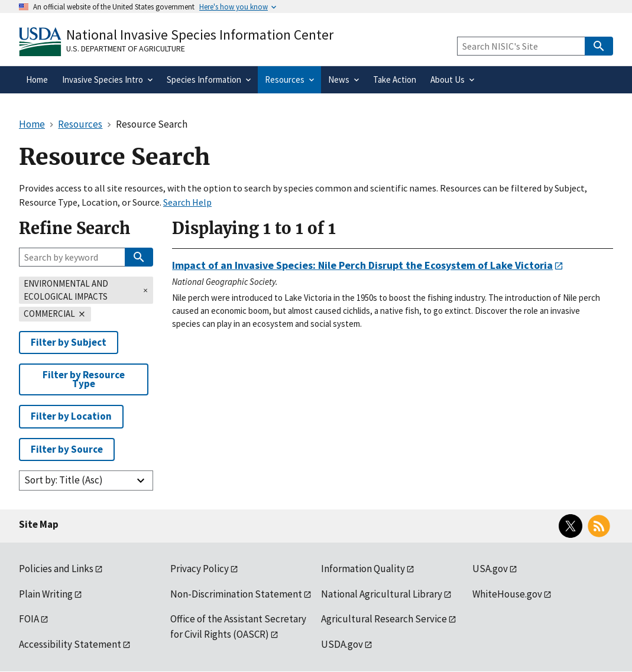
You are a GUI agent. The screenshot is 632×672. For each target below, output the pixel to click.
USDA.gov (342, 644)
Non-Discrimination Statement (236, 594)
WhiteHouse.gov (507, 594)
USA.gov (490, 569)
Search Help (187, 202)
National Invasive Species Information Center (200, 35)
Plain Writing (46, 594)
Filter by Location (71, 416)
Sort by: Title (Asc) (64, 480)
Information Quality (363, 569)
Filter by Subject (69, 342)
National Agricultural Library (382, 594)
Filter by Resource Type (84, 379)
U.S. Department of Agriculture (126, 48)
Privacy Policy (200, 569)
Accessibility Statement (70, 644)
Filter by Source (67, 449)
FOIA (29, 619)
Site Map (39, 524)
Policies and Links (56, 569)
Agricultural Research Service (384, 619)
